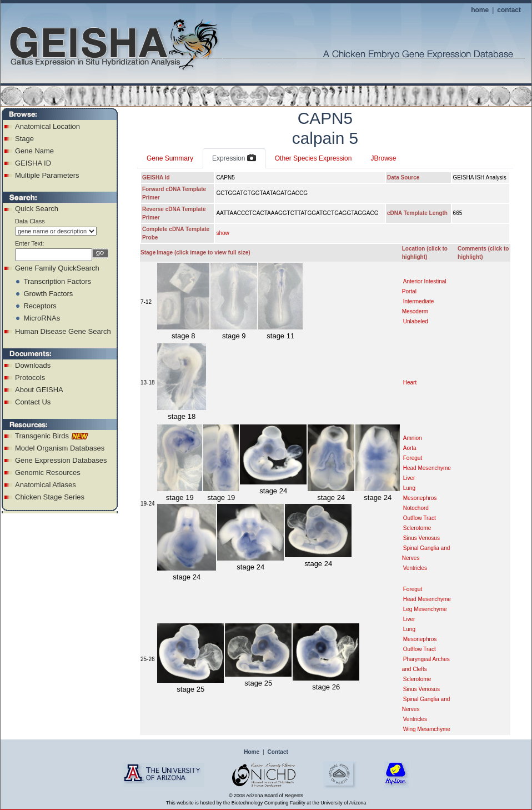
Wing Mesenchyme (427, 729)
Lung (409, 488)
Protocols (30, 377)
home (480, 10)
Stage (24, 139)
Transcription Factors (57, 281)
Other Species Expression (313, 158)
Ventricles (415, 568)
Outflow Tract (420, 518)
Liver (409, 478)
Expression (234, 158)
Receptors (40, 306)
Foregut (413, 458)
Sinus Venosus (421, 538)
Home (252, 752)
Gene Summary (170, 158)
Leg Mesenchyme (425, 609)
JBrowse (383, 158)
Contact (278, 752)
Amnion (413, 438)
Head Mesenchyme (427, 468)
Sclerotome (417, 528)
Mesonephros (420, 498)
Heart (410, 382)
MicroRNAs (42, 318)
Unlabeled (416, 321)
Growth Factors (48, 294)
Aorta (410, 448)
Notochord (416, 508)
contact (509, 10)
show (222, 233)
